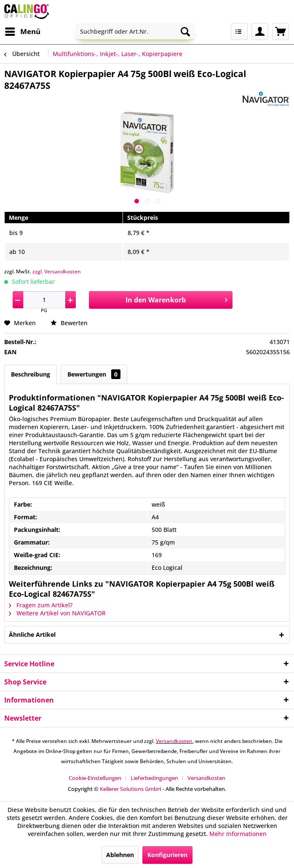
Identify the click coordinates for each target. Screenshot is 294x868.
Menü (23, 31)
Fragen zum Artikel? (41, 605)
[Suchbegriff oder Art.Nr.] (135, 32)
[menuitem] (22, 32)
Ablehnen (120, 855)
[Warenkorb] (281, 32)
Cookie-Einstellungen (95, 778)
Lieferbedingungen (154, 778)
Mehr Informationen (238, 834)
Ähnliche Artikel (32, 634)
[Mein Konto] (260, 32)
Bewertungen (94, 374)
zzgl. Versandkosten (57, 271)
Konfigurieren (167, 855)
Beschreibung (31, 374)
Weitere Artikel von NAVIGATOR (57, 613)
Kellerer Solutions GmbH (131, 789)
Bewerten (69, 323)
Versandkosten (174, 741)
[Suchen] (185, 32)
